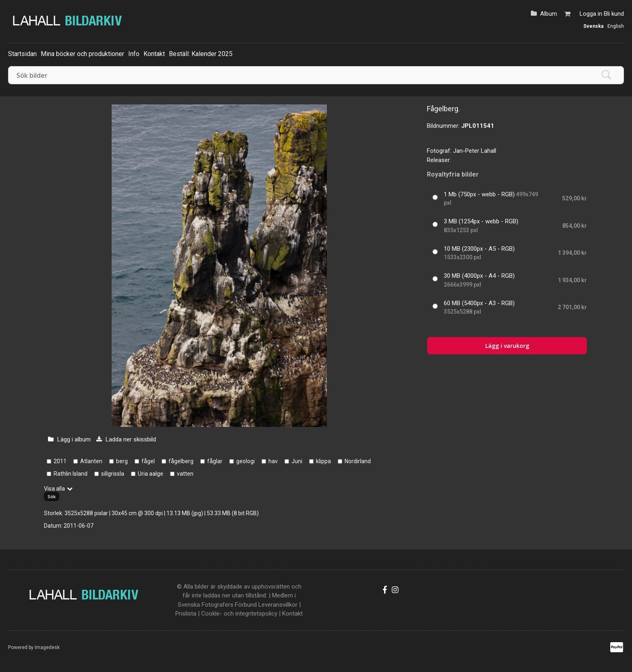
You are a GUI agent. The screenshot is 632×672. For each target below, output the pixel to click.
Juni (297, 461)
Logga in (591, 14)
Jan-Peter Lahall (475, 151)
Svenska (593, 26)
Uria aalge (151, 474)
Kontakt (154, 54)
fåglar (215, 461)
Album (549, 14)
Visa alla (54, 489)
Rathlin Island (71, 474)
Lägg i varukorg (507, 346)
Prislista (186, 614)
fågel (148, 461)
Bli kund (614, 14)
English (616, 26)
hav (273, 461)
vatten (185, 474)
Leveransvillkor (278, 605)
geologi (245, 461)
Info (134, 54)
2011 (60, 461)
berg (122, 461)
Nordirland (358, 461)
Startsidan (22, 54)
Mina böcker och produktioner (82, 54)
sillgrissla (113, 474)
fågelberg (181, 461)
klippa (323, 461)
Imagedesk (47, 647)
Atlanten (91, 461)
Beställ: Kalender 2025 (201, 54)
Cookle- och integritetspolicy (239, 614)
